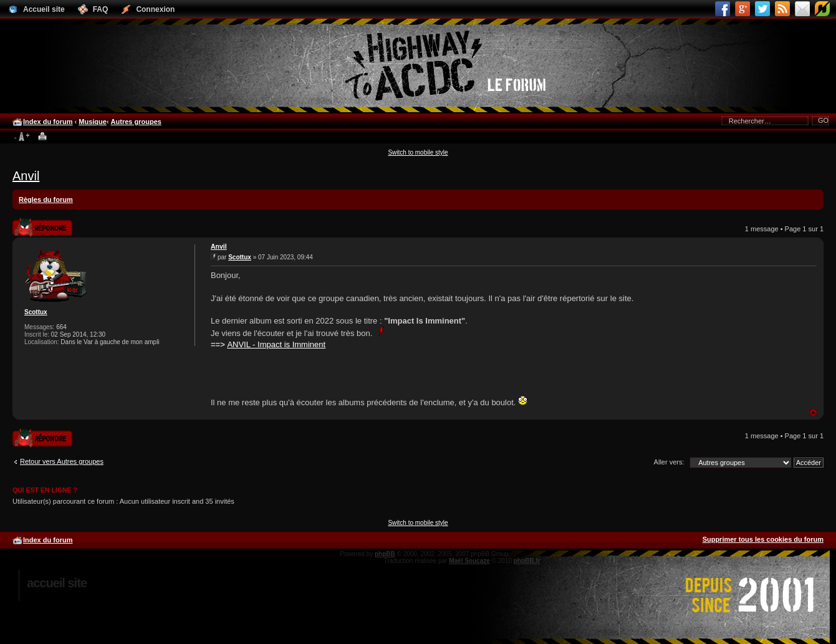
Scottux (36, 312)
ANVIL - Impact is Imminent (276, 344)
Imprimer (43, 137)
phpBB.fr (527, 561)
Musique (93, 122)
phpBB (385, 554)
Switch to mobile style (418, 152)
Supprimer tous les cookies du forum (763, 539)
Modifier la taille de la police (22, 137)
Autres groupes (136, 122)
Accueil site (57, 583)
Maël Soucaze (469, 561)
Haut (813, 412)
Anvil (26, 176)
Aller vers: (669, 462)
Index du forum (48, 122)
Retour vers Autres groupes (62, 461)
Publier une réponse (42, 227)
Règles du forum (46, 199)
